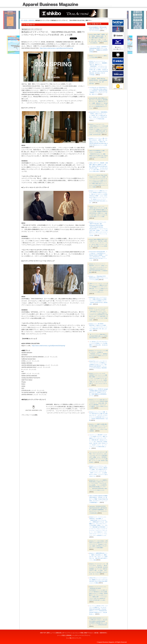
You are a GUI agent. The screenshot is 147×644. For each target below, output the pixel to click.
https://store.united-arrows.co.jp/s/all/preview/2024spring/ (56, 48)
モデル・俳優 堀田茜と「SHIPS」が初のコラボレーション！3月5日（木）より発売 (98, 115)
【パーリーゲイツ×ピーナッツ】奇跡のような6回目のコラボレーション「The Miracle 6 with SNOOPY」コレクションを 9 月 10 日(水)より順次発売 (98, 365)
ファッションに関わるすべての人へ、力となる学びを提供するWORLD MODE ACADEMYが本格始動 (98, 621)
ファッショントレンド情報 (75, 633)
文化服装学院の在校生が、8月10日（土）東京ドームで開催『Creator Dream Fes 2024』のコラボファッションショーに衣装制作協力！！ (99, 499)
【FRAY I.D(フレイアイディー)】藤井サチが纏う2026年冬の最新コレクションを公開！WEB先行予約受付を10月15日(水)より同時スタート (98, 212)
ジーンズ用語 (61, 635)
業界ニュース (51, 633)
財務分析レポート (61, 633)
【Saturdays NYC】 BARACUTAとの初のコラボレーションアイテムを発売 (98, 278)
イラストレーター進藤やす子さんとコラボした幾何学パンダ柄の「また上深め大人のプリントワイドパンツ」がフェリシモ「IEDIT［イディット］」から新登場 (98, 471)
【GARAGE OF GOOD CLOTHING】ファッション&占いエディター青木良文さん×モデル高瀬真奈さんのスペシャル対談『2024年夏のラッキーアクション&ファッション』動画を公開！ (98, 593)
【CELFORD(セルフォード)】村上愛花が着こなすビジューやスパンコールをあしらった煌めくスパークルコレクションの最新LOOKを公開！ (98, 129)
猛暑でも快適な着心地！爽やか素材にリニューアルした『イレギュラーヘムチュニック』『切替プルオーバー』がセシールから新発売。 (98, 428)
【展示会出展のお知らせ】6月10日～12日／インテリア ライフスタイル (98, 29)
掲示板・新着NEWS (29, 20)
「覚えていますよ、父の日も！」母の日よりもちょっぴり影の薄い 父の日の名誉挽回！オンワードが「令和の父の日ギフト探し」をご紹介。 (98, 569)
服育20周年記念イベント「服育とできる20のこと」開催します (98, 557)
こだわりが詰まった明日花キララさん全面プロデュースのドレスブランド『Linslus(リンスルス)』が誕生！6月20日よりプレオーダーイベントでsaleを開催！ (98, 544)
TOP (22, 20)
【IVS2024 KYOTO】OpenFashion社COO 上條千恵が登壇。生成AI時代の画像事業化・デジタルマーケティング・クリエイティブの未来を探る (98, 510)
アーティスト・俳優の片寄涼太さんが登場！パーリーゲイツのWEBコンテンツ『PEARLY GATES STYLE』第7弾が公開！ (98, 301)
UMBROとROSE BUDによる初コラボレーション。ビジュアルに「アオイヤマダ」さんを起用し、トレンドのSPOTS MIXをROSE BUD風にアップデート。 (98, 485)
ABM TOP (43, 633)
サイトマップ (76, 638)
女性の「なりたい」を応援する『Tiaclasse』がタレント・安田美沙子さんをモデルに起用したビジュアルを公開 (98, 354)
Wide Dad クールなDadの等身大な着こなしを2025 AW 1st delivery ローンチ (98, 336)
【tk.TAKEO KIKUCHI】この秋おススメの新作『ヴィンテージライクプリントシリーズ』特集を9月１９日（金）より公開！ (98, 327)
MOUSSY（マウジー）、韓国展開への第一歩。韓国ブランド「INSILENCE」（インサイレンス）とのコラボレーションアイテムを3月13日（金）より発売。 (98, 68)
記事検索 (69, 635)
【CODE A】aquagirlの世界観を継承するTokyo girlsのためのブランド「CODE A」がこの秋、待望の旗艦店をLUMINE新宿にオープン (98, 392)
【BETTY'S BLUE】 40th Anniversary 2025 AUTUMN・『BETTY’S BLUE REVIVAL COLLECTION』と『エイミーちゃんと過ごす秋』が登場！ (98, 229)
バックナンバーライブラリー (81, 635)
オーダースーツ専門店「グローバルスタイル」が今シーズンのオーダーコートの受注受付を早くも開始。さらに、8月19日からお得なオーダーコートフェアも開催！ (98, 457)
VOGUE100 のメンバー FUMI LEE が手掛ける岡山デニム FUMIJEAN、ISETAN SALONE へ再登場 (98, 91)
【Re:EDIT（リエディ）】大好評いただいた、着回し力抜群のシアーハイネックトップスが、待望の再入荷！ (98, 442)
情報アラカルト (89, 633)
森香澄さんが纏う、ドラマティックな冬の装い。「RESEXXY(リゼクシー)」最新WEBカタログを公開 (98, 154)
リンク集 (69, 638)
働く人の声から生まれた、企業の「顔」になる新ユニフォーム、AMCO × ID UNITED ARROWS (98, 142)
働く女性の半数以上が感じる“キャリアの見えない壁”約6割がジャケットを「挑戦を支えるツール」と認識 (98, 103)
